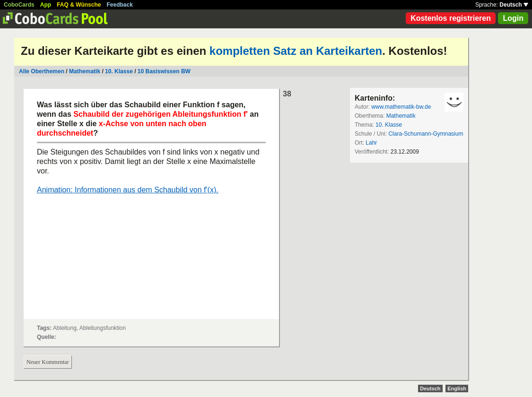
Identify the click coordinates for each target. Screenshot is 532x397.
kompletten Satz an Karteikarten (296, 51)
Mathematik (85, 71)
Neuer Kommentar (48, 362)
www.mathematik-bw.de (401, 107)
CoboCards (19, 5)
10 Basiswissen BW (164, 71)
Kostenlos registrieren (451, 18)
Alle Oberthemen (42, 71)
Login (513, 18)
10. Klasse (119, 71)
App (46, 5)
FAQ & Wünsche (79, 5)
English (457, 388)
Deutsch (514, 5)
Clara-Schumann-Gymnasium (426, 134)
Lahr (371, 143)
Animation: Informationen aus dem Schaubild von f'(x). (128, 190)
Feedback (120, 5)
